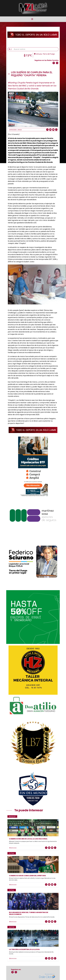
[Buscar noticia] (36, 49)
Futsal (12, 853)
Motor (20, 130)
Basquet (12, 816)
